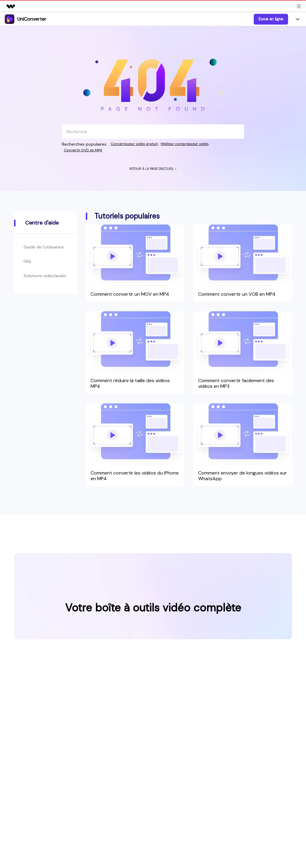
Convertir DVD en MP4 (86, 150)
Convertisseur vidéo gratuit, (138, 144)
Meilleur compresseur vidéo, (195, 144)
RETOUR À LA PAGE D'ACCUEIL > (153, 170)
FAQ (28, 269)
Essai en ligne (271, 19)
